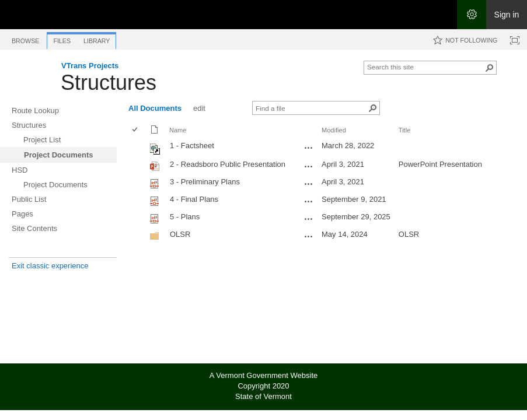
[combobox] (425, 66)
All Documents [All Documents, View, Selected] (155, 108)
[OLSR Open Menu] (309, 236)
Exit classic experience (50, 266)
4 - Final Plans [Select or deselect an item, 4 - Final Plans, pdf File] (194, 199)
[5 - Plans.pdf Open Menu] (309, 219)
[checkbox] (136, 130)
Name (178, 130)
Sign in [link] (507, 15)
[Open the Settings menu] (472, 15)
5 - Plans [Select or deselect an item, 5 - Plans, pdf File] (185, 217)
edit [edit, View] (199, 108)
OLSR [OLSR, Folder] (180, 234)
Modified (334, 130)
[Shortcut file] (156, 152)
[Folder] (155, 238)
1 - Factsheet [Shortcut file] (192, 146)
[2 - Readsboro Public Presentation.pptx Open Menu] (309, 166)
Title (404, 130)
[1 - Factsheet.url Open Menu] (309, 148)
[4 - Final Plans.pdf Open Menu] (309, 201)
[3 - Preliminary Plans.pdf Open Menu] (309, 184)
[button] (490, 68)
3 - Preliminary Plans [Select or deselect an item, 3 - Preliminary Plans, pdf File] (205, 182)
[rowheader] (138, 148)
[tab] (25, 39)
